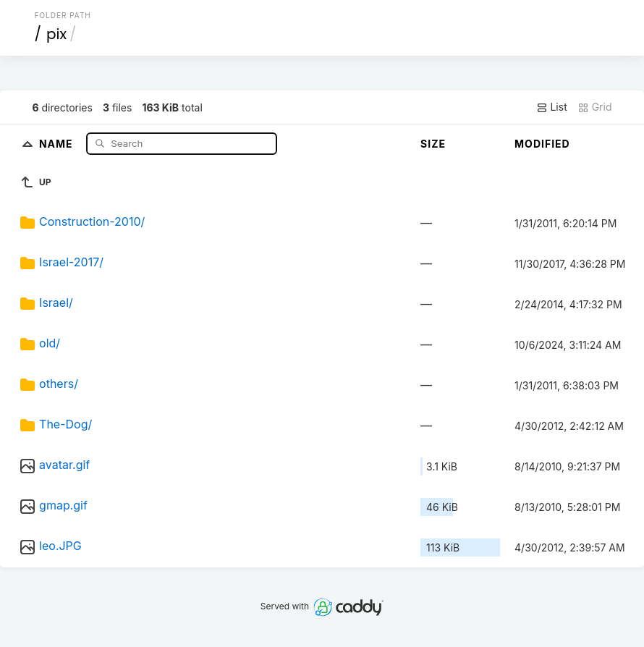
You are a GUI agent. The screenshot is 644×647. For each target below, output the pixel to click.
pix (56, 34)
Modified (542, 144)
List (552, 107)
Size (433, 144)
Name (58, 143)
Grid (595, 107)
